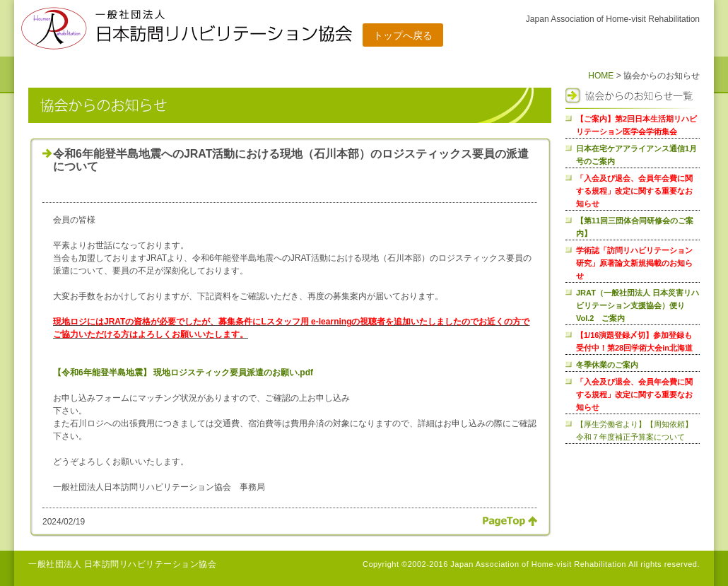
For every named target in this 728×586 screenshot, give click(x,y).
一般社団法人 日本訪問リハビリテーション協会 (122, 564)
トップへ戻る (403, 35)
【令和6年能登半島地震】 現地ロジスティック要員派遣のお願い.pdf (183, 373)
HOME (601, 76)
